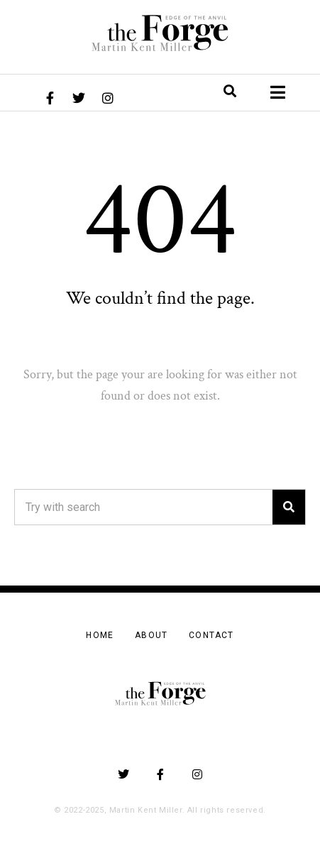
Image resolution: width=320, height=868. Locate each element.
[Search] (289, 507)
